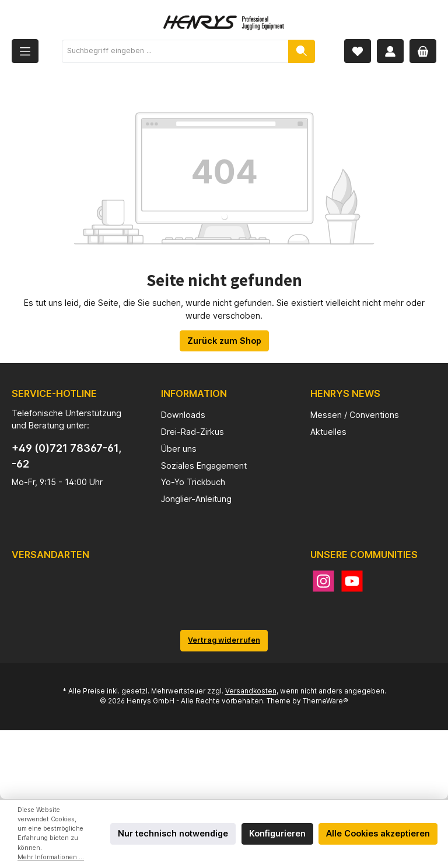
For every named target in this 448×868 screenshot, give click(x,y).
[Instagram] (323, 581)
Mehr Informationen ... (51, 857)
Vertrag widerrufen (224, 640)
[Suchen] (302, 51)
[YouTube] (352, 581)
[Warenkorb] (423, 51)
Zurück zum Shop (224, 341)
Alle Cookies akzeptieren (378, 833)
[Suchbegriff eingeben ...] (175, 51)
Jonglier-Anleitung (196, 499)
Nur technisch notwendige (173, 833)
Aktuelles (328, 432)
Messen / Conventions (355, 415)
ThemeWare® (325, 701)
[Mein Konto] (390, 51)
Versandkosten (251, 691)
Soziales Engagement (204, 466)
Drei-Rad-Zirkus (192, 432)
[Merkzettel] (358, 51)
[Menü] (25, 51)
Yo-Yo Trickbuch (193, 482)
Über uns (179, 449)
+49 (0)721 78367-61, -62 (66, 456)
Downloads (183, 415)
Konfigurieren (277, 833)
